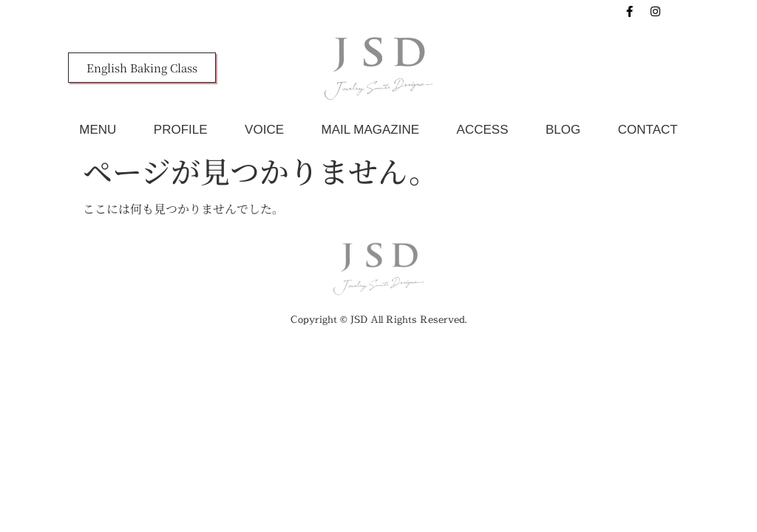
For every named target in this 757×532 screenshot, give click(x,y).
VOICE (264, 130)
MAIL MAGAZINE (371, 130)
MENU (98, 130)
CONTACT (648, 130)
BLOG (563, 130)
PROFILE (181, 130)
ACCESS (483, 130)
